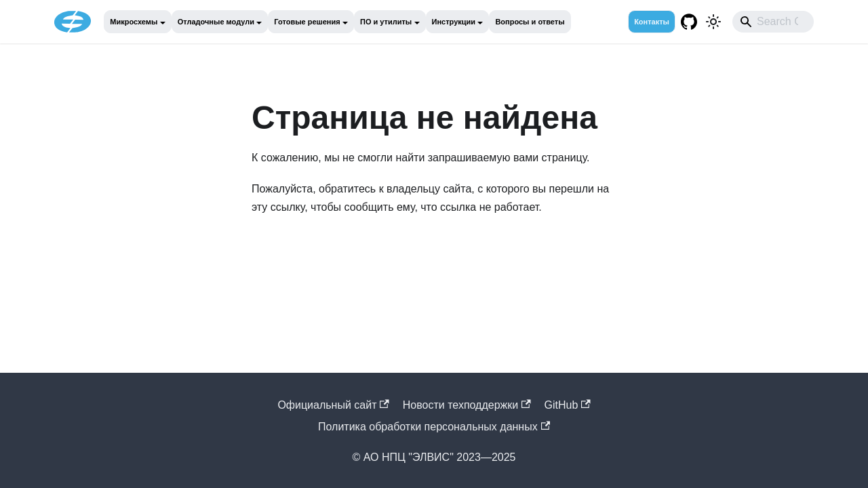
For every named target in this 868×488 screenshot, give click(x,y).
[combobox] (773, 22)
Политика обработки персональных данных (434, 427)
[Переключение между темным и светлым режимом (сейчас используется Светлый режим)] (713, 22)
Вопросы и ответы (530, 22)
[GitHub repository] (689, 22)
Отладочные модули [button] (216, 22)
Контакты (652, 22)
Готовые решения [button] (307, 22)
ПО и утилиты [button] (386, 22)
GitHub (568, 405)
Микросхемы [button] (134, 22)
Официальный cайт (333, 405)
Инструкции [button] (454, 22)
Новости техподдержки (467, 405)
